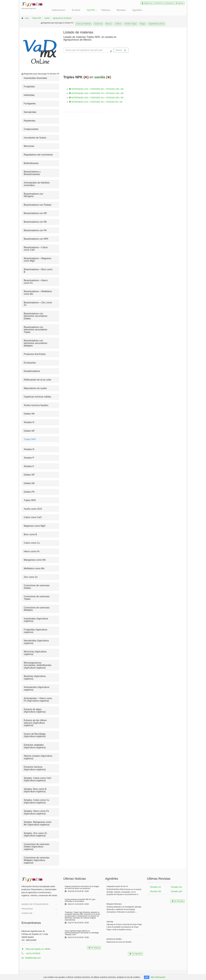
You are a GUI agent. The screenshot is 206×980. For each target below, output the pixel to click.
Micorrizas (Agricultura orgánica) (35, 653)
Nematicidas (30, 112)
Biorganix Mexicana (114, 904)
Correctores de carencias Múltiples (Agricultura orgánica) (37, 860)
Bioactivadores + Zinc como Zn (38, 304)
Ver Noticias (94, 948)
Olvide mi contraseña (164, 3)
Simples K (29, 466)
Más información (158, 977)
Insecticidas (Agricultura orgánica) (36, 620)
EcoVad (76, 10)
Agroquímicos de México (62, 18)
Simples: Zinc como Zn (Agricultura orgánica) (35, 834)
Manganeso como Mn (35, 560)
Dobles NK (29, 414)
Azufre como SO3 (33, 509)
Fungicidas (29, 87)
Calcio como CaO (33, 517)
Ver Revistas (177, 901)
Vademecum (58, 10)
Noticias (106, 10)
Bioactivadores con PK (35, 230)
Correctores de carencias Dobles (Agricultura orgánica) (37, 847)
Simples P (29, 458)
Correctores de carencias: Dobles (37, 587)
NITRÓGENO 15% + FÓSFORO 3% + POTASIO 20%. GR (96, 98)
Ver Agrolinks (135, 954)
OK (147, 977)
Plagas (143, 24)
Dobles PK (29, 492)
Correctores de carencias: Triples (37, 598)
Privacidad (27, 909)
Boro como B (30, 534)
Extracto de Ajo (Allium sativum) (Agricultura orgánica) (35, 723)
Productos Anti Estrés (35, 354)
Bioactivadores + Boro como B (38, 271)
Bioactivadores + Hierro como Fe (36, 282)
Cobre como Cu (32, 543)
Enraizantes (30, 363)
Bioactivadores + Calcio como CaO (36, 249)
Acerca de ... (28, 913)
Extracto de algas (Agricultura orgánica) (35, 711)
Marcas (109, 24)
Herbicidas (29, 95)
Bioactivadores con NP (35, 213)
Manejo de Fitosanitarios (35, 904)
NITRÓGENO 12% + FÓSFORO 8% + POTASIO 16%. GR (96, 89)
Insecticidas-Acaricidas (35, 78)
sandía (47, 18)
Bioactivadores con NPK (36, 239)
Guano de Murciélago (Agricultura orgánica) (35, 735)
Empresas (98, 24)
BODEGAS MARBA (114, 939)
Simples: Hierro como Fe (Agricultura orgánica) (36, 812)
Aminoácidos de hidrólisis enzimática (37, 184)
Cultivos (118, 24)
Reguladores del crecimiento (38, 155)
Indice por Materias (84, 24)
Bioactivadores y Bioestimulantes (32, 173)
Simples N (29, 422)
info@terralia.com (31, 958)
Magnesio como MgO (35, 526)
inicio (27, 18)
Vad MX (91, 10)
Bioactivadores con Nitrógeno (33, 195)
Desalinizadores (32, 371)
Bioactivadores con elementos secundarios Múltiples (36, 343)
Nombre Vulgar (131, 24)
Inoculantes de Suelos (35, 138)
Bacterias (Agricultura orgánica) (35, 677)
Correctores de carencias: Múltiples (37, 609)
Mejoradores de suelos (35, 388)
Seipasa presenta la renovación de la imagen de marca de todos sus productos (82, 887)
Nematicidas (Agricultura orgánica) (36, 642)
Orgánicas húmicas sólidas (37, 397)
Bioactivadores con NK (35, 222)
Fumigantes (30, 104)
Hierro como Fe (32, 551)
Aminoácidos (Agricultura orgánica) (36, 688)
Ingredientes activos (156, 24)
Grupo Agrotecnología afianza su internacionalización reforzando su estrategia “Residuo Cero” (82, 933)
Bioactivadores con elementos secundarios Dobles (36, 316)
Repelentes (30, 121)
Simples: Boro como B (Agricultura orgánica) (35, 790)
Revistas (121, 10)
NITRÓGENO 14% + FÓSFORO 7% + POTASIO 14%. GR (96, 93)
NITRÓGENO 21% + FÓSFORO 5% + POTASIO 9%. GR (96, 102)
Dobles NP (29, 431)
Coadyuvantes (31, 129)
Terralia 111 (155, 887)
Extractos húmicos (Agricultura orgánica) (35, 768)
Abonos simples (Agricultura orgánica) (38, 757)
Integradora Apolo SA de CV (117, 886)
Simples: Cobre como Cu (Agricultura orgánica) (36, 801)
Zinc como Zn (31, 577)
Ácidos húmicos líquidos (36, 405)
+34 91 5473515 (31, 953)
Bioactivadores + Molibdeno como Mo (38, 293)
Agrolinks (137, 10)
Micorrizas (29, 146)
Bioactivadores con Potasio (38, 205)
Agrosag (110, 922)
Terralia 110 (176, 887)
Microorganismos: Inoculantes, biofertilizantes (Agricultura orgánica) (38, 665)
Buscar (121, 50)
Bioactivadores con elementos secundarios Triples (36, 330)
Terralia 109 (155, 891)
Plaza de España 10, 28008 (36, 949)
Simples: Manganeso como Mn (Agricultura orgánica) (38, 823)
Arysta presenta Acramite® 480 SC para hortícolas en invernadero (80, 900)
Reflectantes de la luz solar (37, 380)
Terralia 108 (176, 891)
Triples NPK (37, 18)
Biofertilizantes (31, 163)
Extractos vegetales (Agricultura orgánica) (35, 746)
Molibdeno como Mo (34, 568)
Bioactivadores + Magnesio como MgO (38, 260)
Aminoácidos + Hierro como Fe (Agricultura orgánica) (38, 700)
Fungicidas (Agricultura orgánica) (35, 631)
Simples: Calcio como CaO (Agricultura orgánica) (37, 779)
